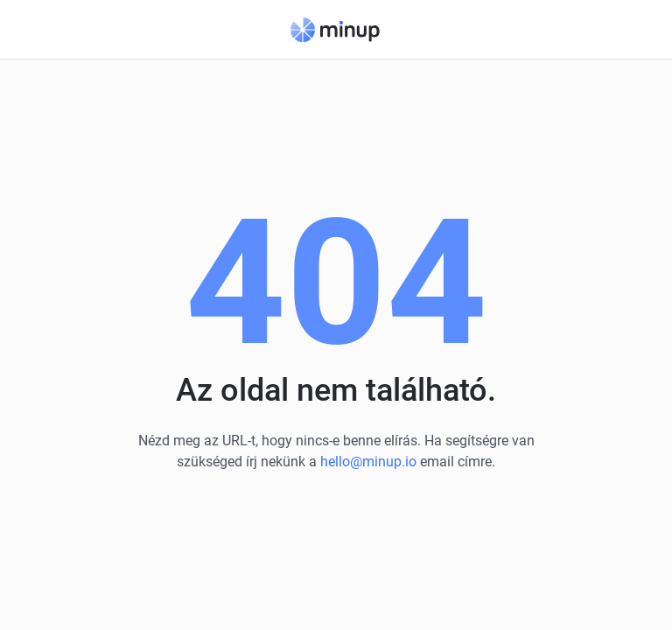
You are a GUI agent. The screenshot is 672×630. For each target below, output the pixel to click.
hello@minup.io (368, 462)
